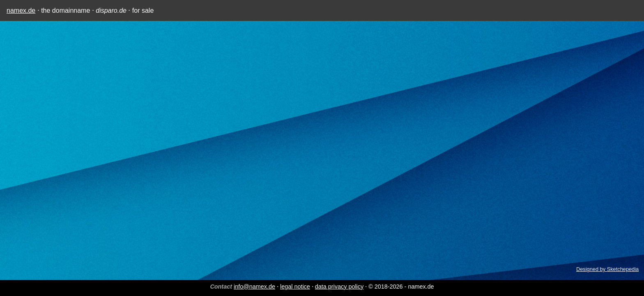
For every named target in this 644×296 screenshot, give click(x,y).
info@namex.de (254, 287)
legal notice (295, 287)
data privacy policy (339, 287)
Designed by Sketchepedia (607, 269)
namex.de (21, 10)
